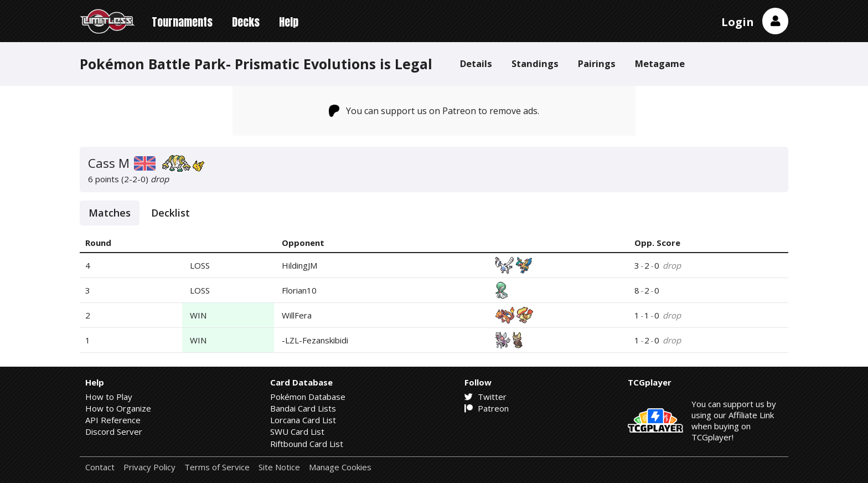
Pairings (597, 63)
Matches (110, 213)
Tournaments (182, 22)
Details (476, 63)
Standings (535, 63)
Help (289, 22)
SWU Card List (297, 431)
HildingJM (299, 265)
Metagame (660, 63)
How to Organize (118, 408)
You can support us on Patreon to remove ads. (434, 111)
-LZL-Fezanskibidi (315, 340)
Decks (246, 22)
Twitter (485, 397)
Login (738, 22)
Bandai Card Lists (303, 408)
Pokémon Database (308, 397)
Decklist (170, 213)
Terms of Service (217, 467)
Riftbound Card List (307, 444)
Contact (100, 467)
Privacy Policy (149, 467)
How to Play (109, 397)
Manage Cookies (340, 467)
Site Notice (279, 467)
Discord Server (114, 431)
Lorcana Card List (303, 420)
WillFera (297, 315)
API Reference (113, 420)
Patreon (487, 408)
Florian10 (299, 290)
